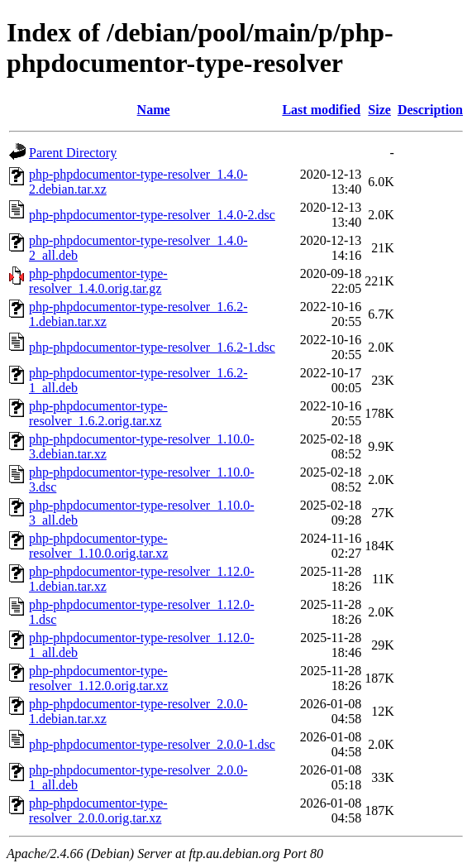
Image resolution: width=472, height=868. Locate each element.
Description (430, 110)
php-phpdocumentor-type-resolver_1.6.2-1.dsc (152, 347)
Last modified (321, 110)
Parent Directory (73, 153)
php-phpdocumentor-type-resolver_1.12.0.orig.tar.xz (98, 678)
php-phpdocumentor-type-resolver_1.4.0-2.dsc (152, 215)
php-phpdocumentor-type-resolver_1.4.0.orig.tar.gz (98, 281)
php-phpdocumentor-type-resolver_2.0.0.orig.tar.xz (98, 810)
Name (154, 110)
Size (379, 110)
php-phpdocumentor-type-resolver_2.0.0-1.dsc (152, 744)
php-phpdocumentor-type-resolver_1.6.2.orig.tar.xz (98, 413)
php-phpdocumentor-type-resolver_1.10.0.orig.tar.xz (98, 546)
